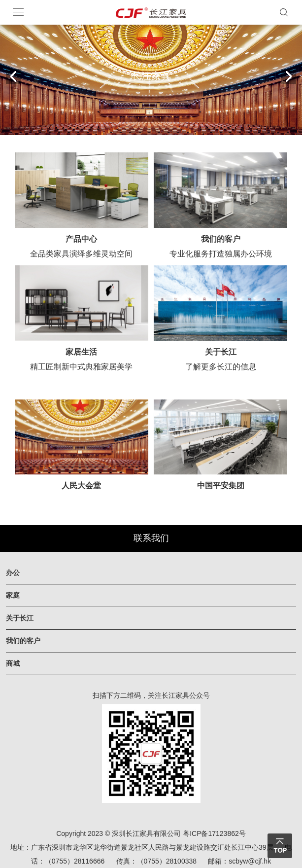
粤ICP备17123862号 (214, 833)
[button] (289, 76)
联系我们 (151, 538)
